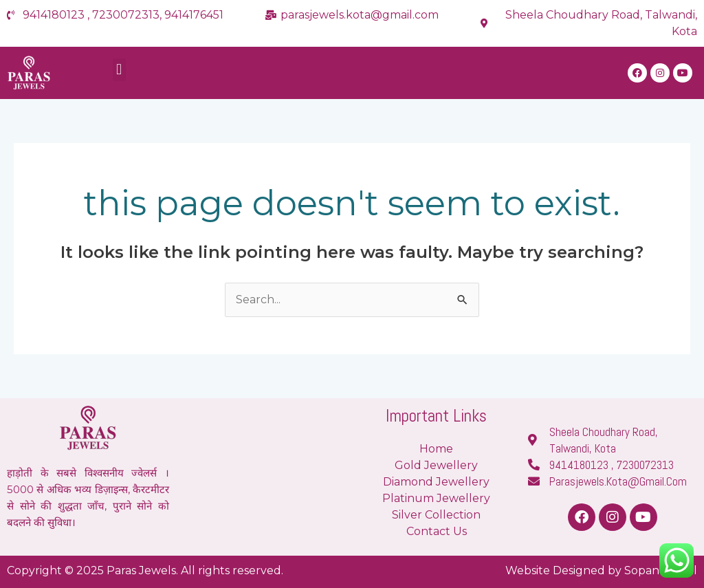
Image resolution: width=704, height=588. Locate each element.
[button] (119, 70)
